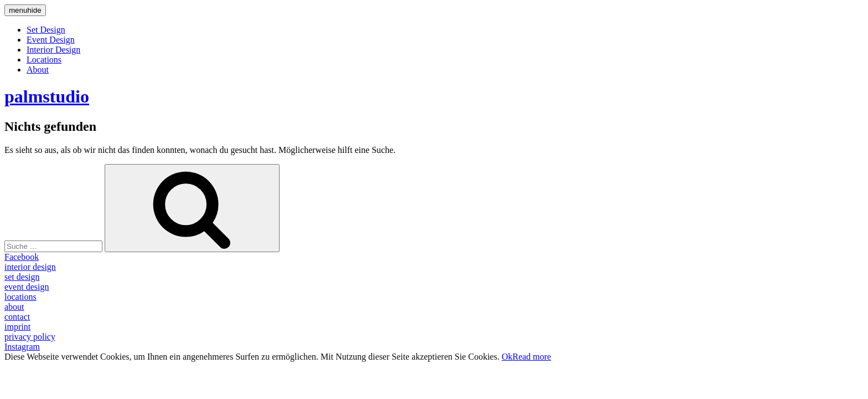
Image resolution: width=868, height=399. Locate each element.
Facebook (22, 257)
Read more (532, 357)
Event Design (51, 40)
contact (17, 317)
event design (27, 287)
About (38, 70)
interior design (30, 267)
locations (20, 297)
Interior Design (53, 50)
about (14, 307)
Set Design (46, 30)
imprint (17, 327)
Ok (507, 357)
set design (22, 277)
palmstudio (47, 96)
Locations (44, 60)
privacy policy (30, 337)
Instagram (22, 347)
